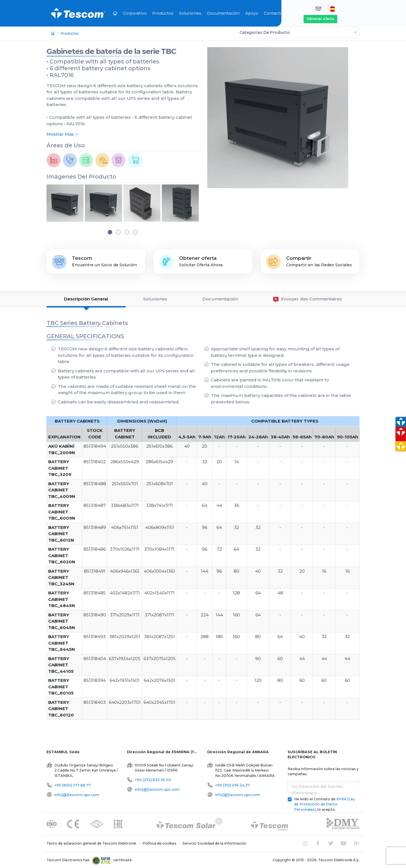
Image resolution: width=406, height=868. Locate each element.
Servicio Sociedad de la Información (214, 842)
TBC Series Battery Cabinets (87, 322)
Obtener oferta (320, 19)
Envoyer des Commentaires (308, 298)
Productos (163, 13)
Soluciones (190, 13)
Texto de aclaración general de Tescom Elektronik (91, 842)
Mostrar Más (63, 133)
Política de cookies (159, 842)
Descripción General (86, 298)
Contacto (273, 13)
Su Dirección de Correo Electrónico (317, 789)
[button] (110, 231)
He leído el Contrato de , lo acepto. (325, 803)
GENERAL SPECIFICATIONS (85, 335)
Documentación (223, 13)
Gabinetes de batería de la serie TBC (111, 50)
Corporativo (135, 13)
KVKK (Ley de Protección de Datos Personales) (325, 803)
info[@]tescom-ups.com (77, 794)
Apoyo (252, 13)
